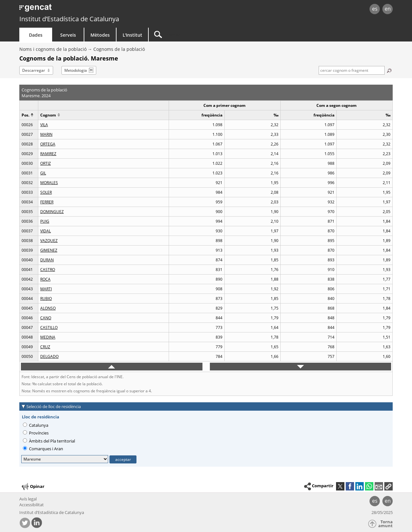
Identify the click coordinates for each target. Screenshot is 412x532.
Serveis (68, 35)
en (388, 9)
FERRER (47, 202)
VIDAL (46, 231)
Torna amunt (385, 524)
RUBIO (46, 299)
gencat (94, 9)
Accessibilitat (32, 505)
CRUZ (45, 347)
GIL (43, 173)
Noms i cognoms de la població (53, 49)
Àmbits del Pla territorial (49, 441)
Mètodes (100, 35)
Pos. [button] (27, 115)
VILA (44, 125)
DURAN (47, 260)
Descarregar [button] (34, 70)
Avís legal (28, 499)
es (375, 9)
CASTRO (48, 270)
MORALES (49, 183)
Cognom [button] (50, 115)
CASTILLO (49, 327)
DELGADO (49, 356)
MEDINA (48, 337)
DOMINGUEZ (52, 212)
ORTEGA (48, 144)
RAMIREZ (48, 154)
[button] (389, 486)
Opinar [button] (33, 487)
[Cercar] (203, 35)
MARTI (46, 289)
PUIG (45, 221)
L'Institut (132, 35)
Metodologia (76, 70)
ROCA (45, 279)
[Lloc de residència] (65, 459)
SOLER (46, 192)
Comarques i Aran (43, 449)
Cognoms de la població (119, 49)
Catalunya (36, 425)
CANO (46, 318)
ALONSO (48, 308)
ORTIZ (46, 163)
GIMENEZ (49, 250)
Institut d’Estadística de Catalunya (69, 19)
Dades (36, 35)
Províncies (36, 433)
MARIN (46, 134)
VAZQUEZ (49, 241)
